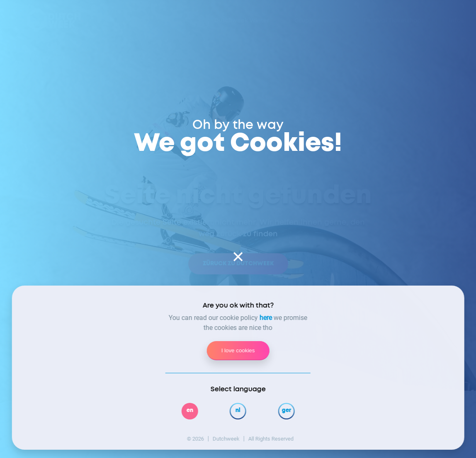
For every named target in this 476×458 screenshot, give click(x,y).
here (266, 318)
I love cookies (238, 350)
